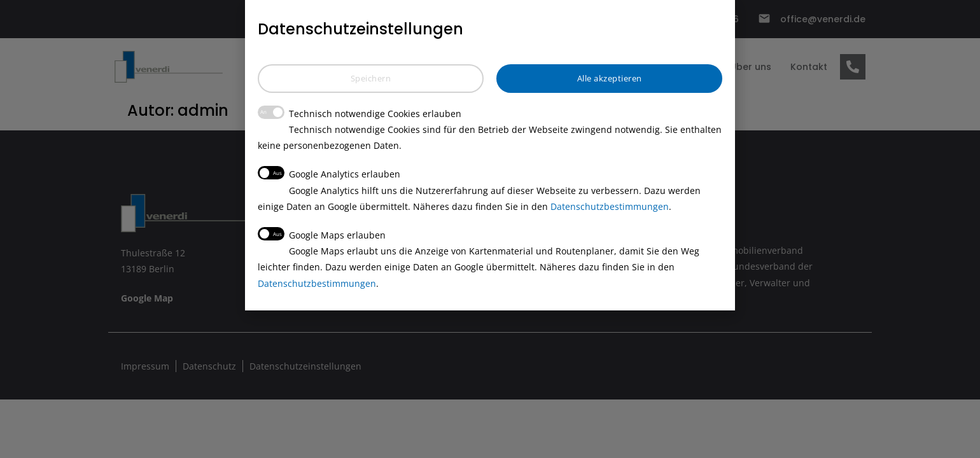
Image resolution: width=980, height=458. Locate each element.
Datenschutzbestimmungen (610, 206)
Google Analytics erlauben (329, 173)
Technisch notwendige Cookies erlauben (360, 113)
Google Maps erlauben (322, 234)
